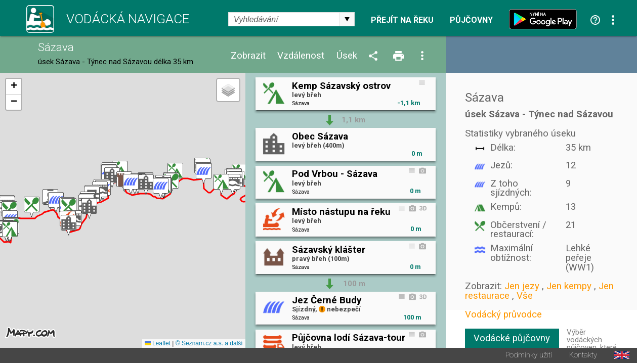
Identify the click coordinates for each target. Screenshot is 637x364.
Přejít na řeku (402, 20)
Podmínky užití (529, 356)
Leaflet (158, 344)
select (347, 19)
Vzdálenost (301, 56)
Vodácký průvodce (503, 314)
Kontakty (583, 356)
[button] (232, 185)
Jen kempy (569, 286)
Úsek (347, 56)
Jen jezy (522, 286)
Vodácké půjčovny (512, 338)
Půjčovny (471, 20)
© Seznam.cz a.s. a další (209, 344)
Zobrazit (248, 56)
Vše (525, 296)
